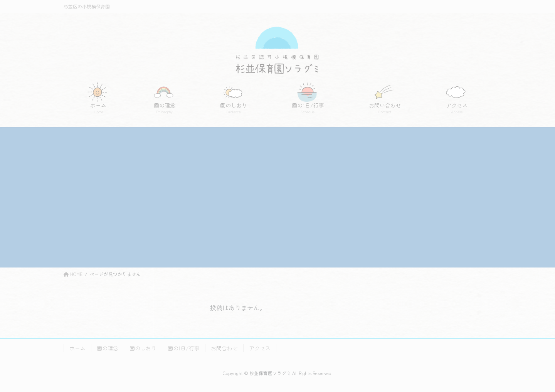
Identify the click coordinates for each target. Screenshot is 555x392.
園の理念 (108, 348)
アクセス (260, 348)
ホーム (77, 348)
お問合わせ (224, 348)
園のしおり (143, 348)
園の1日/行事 (184, 348)
